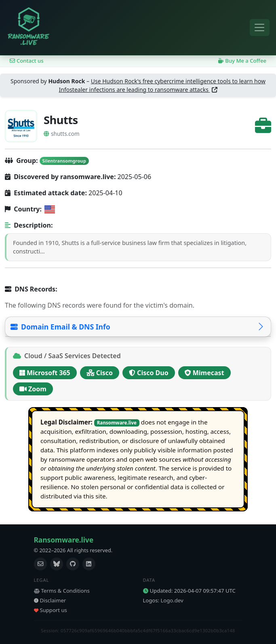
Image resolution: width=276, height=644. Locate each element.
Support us (51, 610)
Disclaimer (50, 600)
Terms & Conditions (62, 591)
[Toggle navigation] (260, 28)
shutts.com (62, 134)
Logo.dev (172, 600)
